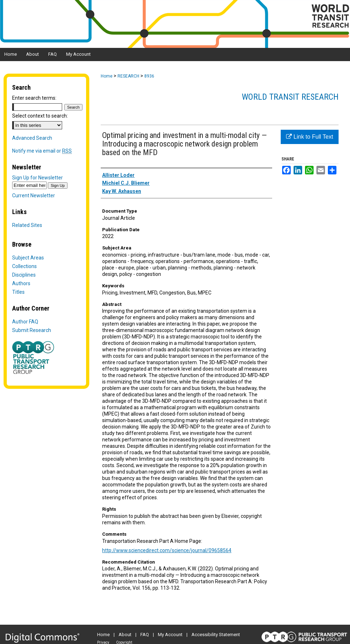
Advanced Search (32, 138)
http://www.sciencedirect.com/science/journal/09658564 (167, 550)
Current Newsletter (34, 195)
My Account (170, 635)
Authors (21, 283)
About (125, 635)
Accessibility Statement (216, 635)
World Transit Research (290, 97)
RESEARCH (128, 76)
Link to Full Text (309, 137)
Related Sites (27, 225)
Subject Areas (28, 258)
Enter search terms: (34, 98)
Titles (18, 292)
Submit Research (32, 330)
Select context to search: (40, 116)
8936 (149, 76)
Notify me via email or (42, 151)
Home (107, 76)
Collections (24, 266)
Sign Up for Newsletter (37, 178)
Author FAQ (25, 322)
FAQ (145, 635)
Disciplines (24, 275)
